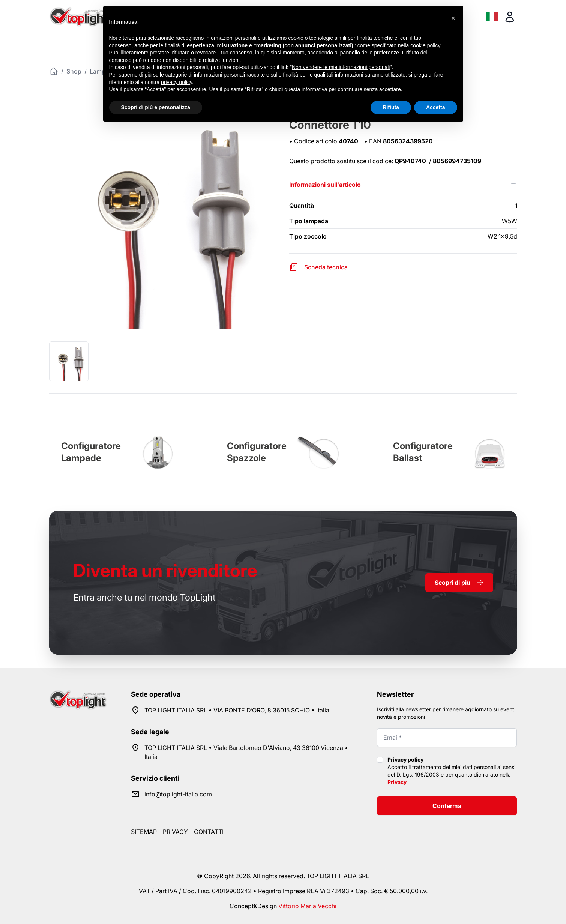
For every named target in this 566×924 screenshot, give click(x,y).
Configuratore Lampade (91, 452)
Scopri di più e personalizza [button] (156, 107)
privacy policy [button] (176, 82)
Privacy (397, 782)
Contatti (209, 832)
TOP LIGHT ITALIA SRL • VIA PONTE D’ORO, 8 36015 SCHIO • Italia (237, 710)
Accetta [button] (436, 107)
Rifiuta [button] (391, 107)
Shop (74, 71)
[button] (453, 18)
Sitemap (144, 832)
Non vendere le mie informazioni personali (341, 67)
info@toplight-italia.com (178, 794)
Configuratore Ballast (423, 452)
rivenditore (165, 570)
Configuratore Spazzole (257, 452)
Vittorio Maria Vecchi (307, 906)
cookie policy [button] (425, 45)
